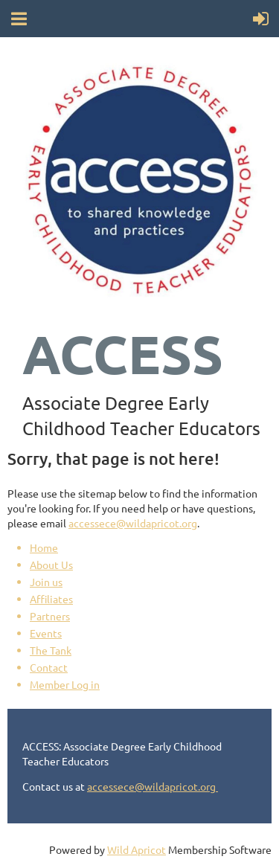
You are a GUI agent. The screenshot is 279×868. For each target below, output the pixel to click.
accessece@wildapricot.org (133, 523)
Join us (46, 582)
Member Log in (65, 684)
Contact (49, 667)
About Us (51, 565)
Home (44, 547)
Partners (50, 616)
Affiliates (51, 599)
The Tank (51, 650)
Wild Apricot (137, 849)
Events (46, 633)
